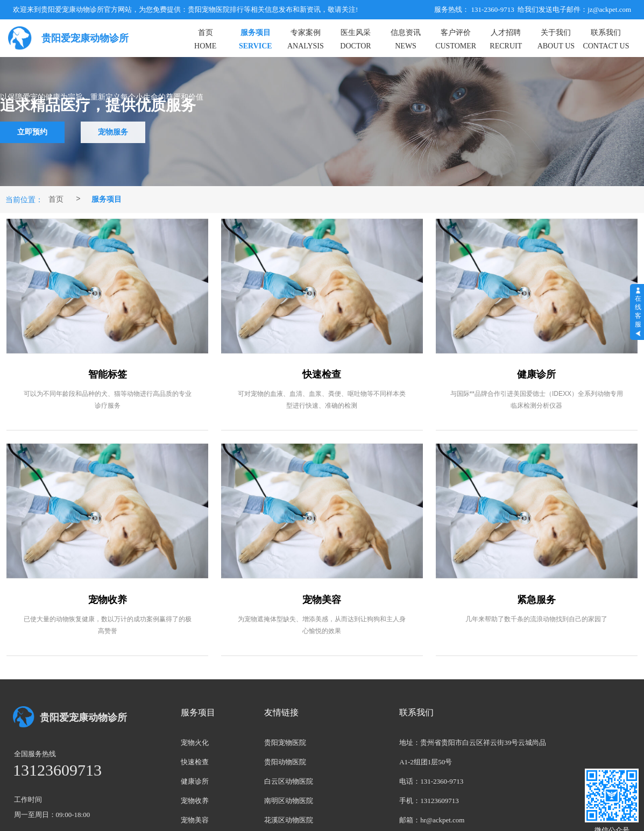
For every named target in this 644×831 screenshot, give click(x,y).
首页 (56, 199)
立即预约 (32, 129)
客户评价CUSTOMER (456, 39)
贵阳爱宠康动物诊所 (85, 38)
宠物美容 (322, 600)
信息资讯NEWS (406, 39)
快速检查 (322, 374)
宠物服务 (113, 135)
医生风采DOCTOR (355, 39)
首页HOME (205, 39)
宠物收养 (108, 600)
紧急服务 (536, 600)
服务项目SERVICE (256, 39)
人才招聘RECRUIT (506, 39)
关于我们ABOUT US (556, 39)
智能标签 (108, 374)
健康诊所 (536, 374)
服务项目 (107, 199)
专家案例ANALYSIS (306, 39)
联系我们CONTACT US (606, 39)
